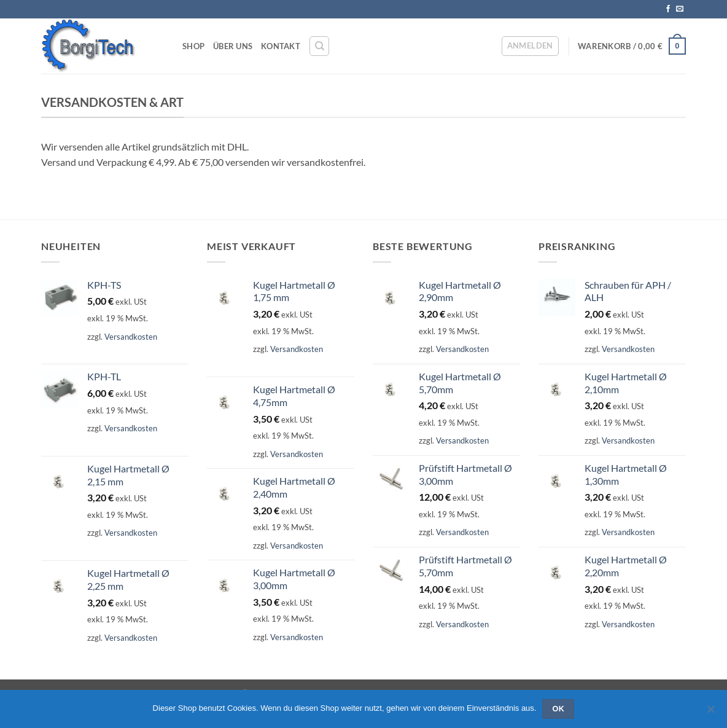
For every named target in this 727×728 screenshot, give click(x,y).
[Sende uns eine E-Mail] (680, 9)
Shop (193, 46)
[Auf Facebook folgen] (668, 9)
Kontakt (281, 46)
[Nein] (710, 713)
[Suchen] (319, 46)
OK (559, 709)
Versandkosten (131, 337)
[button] (530, 46)
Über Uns (233, 46)
